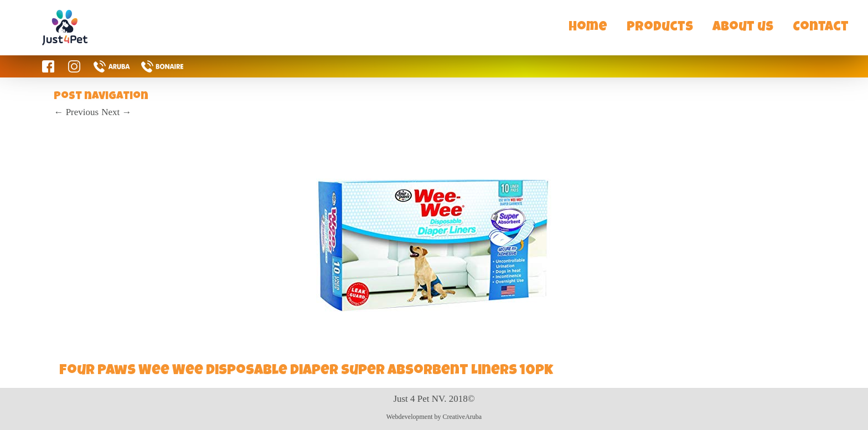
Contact (821, 28)
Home (588, 28)
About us (743, 28)
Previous (76, 112)
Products (660, 28)
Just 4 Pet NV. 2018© (434, 399)
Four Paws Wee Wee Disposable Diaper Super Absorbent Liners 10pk (306, 371)
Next (116, 112)
